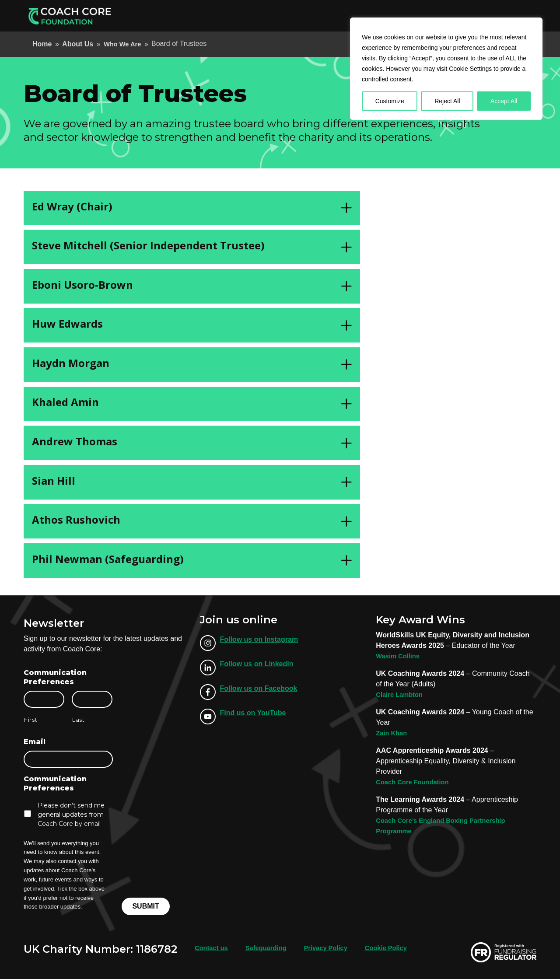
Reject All (447, 101)
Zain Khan (393, 733)
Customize (390, 101)
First (31, 720)
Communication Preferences (55, 677)
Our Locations (416, 16)
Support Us (468, 16)
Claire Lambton (401, 694)
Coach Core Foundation (415, 782)
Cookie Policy (398, 947)
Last (79, 720)
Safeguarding (271, 947)
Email (35, 742)
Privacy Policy (334, 947)
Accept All (504, 101)
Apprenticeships (259, 16)
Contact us (213, 947)
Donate (514, 16)
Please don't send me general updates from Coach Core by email (71, 815)
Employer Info (320, 16)
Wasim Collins (400, 656)
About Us (368, 16)
